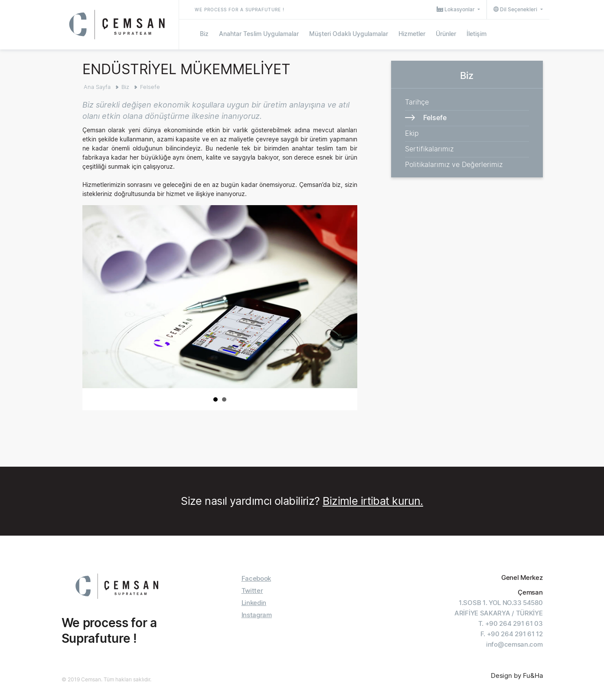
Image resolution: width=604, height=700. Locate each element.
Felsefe (150, 87)
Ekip (412, 133)
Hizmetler (412, 34)
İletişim (477, 34)
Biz (204, 34)
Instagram (257, 615)
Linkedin (254, 603)
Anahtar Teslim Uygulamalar (259, 34)
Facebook (256, 578)
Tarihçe (417, 102)
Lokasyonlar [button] (456, 9)
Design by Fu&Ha (517, 675)
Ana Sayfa (97, 87)
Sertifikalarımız (429, 149)
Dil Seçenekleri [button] (516, 9)
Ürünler (446, 34)
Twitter (252, 590)
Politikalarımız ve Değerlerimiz (454, 164)
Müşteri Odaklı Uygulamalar (349, 34)
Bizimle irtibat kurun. (373, 501)
